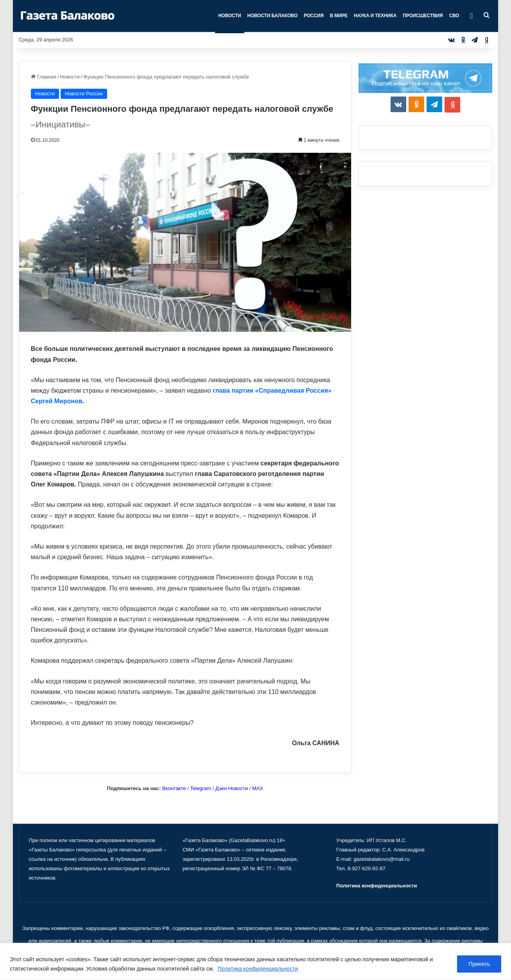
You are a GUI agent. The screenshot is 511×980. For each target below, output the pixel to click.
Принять (479, 964)
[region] (255, 961)
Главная (44, 77)
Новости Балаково (273, 16)
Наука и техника (375, 16)
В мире (339, 16)
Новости (230, 16)
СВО (454, 16)
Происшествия (423, 16)
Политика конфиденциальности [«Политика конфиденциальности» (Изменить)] (377, 886)
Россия (314, 16)
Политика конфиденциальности (258, 969)
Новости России (84, 94)
